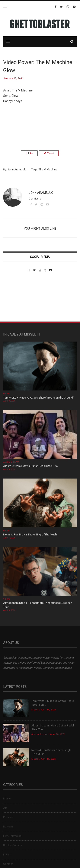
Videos (7, 599)
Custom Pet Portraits (16, 301)
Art (5, 808)
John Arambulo (17, 169)
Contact (8, 864)
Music (6, 394)
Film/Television (12, 836)
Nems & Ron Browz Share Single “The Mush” (31, 534)
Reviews (8, 827)
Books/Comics (12, 845)
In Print (7, 855)
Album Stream (11, 462)
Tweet (49, 153)
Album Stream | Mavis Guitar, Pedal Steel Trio (31, 466)
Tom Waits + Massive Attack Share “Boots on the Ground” (39, 398)
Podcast (8, 817)
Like (29, 153)
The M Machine (48, 169)
